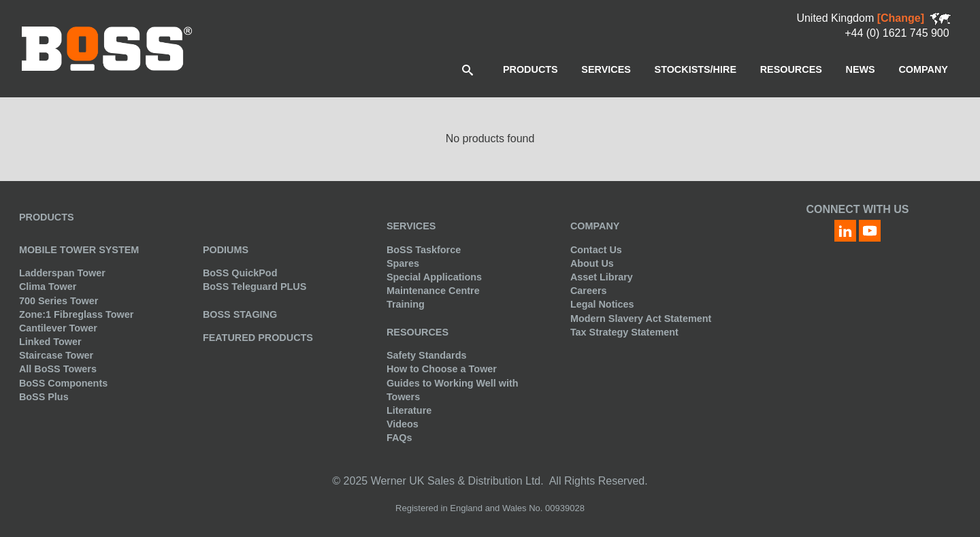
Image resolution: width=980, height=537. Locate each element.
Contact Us (596, 250)
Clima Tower (48, 287)
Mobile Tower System (79, 250)
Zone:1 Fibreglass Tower (76, 314)
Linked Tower (50, 342)
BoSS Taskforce (424, 250)
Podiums (226, 250)
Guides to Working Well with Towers (453, 390)
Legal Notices (602, 304)
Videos (403, 424)
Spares (403, 263)
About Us (592, 263)
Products (47, 217)
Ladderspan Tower (62, 273)
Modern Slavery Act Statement (641, 319)
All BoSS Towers (58, 369)
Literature (409, 410)
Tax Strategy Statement (624, 332)
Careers (589, 291)
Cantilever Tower (58, 328)
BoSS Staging (240, 314)
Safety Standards (427, 355)
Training (406, 304)
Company (595, 226)
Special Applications (434, 277)
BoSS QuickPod (240, 273)
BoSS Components (63, 383)
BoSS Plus (44, 397)
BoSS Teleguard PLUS (255, 287)
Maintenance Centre (433, 291)
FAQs (399, 438)
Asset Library (602, 277)
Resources (418, 332)
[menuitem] (530, 69)
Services (411, 226)
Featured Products (258, 338)
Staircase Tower (56, 355)
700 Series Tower (59, 301)
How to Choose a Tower (442, 369)
